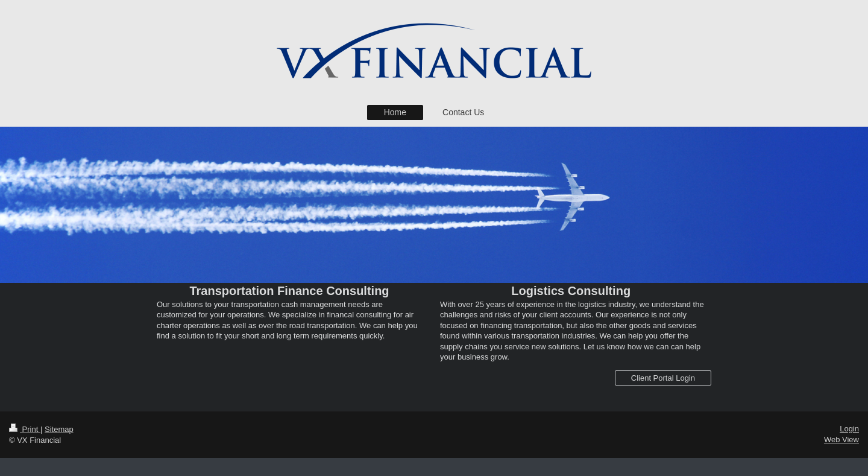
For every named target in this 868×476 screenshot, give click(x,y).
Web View (841, 440)
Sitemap (59, 429)
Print (25, 429)
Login (849, 429)
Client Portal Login (663, 378)
